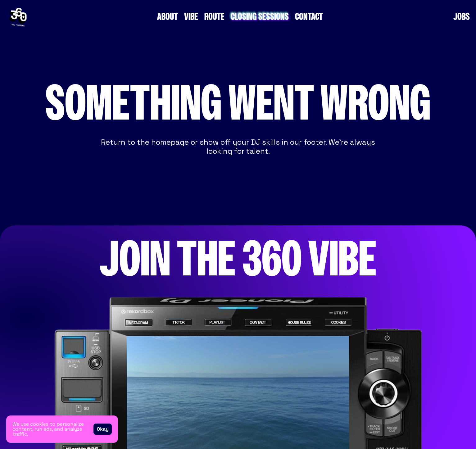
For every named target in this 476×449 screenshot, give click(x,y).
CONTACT (309, 17)
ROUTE (214, 17)
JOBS (462, 17)
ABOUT (168, 17)
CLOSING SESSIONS (260, 17)
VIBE (191, 17)
